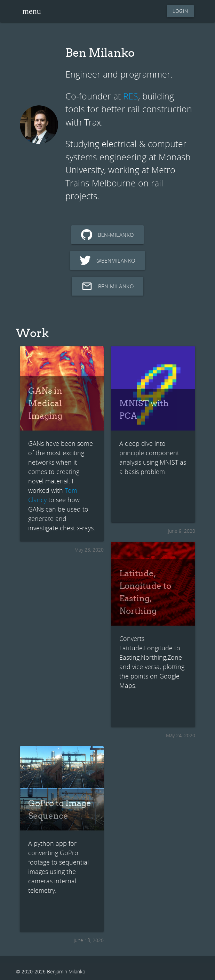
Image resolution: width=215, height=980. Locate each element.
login (180, 11)
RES (131, 96)
